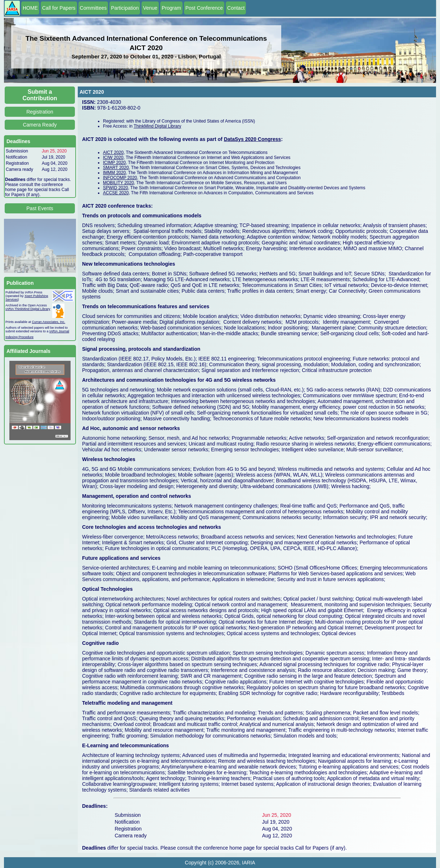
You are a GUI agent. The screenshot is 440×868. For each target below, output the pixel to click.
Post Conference (204, 8)
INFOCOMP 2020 (120, 178)
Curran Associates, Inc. (49, 322)
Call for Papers (59, 8)
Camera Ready (40, 125)
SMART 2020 (116, 168)
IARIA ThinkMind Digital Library (28, 309)
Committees (93, 8)
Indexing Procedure (19, 337)
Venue (150, 8)
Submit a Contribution (40, 95)
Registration (40, 112)
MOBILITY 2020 (118, 183)
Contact (236, 8)
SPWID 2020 (115, 188)
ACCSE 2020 (116, 193)
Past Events (40, 208)
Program (171, 8)
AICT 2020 (113, 152)
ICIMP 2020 (114, 163)
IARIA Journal (59, 331)
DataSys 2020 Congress (253, 139)
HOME (30, 8)
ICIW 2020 (113, 158)
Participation (125, 8)
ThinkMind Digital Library (157, 126)
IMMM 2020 (114, 173)
